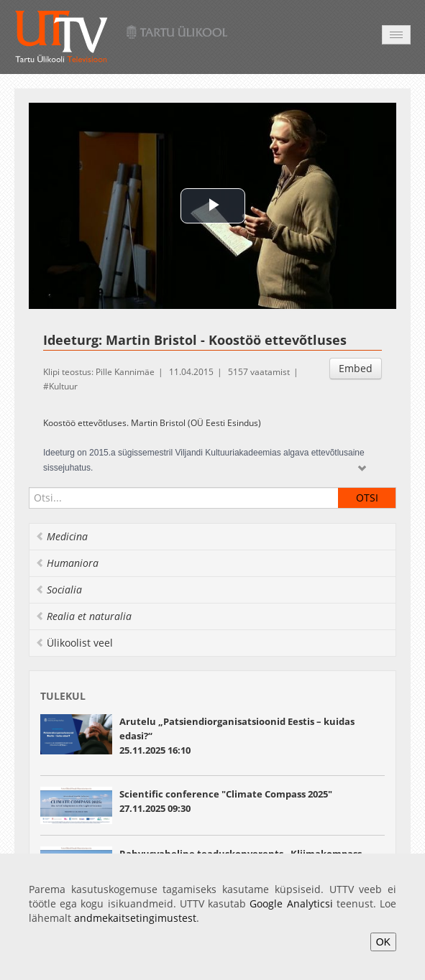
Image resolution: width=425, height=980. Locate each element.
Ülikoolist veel (74, 643)
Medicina (61, 536)
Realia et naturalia (83, 616)
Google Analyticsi (291, 903)
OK (383, 942)
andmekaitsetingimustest (135, 918)
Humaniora (67, 563)
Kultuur (63, 386)
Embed (356, 368)
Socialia (59, 590)
